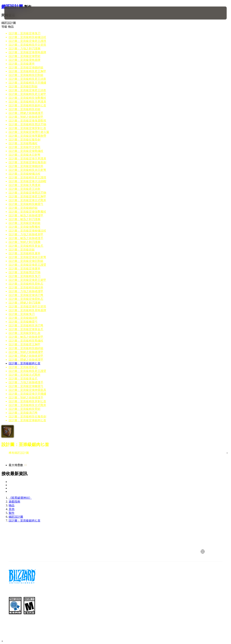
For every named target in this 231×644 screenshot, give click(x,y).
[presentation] (16, 13)
